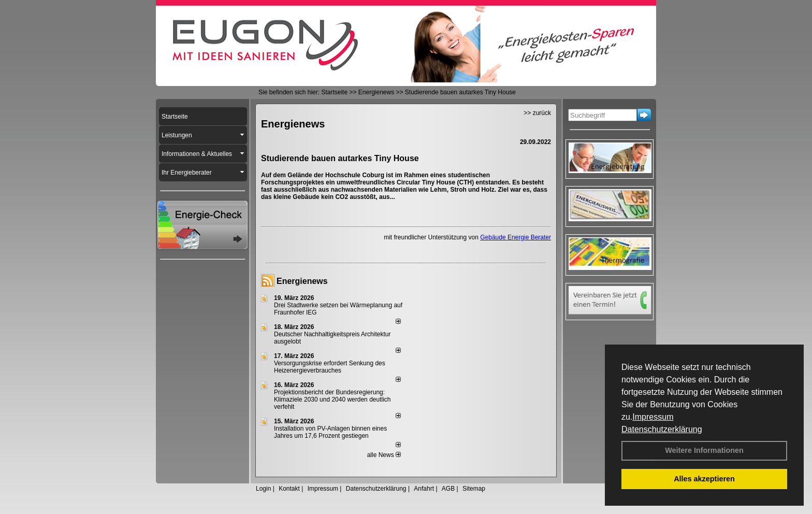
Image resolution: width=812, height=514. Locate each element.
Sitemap (474, 489)
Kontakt (289, 489)
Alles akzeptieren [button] (704, 479)
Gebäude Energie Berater (516, 237)
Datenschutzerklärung (662, 429)
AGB (448, 489)
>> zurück (537, 113)
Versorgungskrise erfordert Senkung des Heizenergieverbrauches (330, 367)
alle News (384, 455)
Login (263, 489)
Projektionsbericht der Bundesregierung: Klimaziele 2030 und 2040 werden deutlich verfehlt (332, 399)
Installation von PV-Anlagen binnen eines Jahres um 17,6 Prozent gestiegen (330, 432)
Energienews (302, 281)
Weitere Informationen (704, 450)
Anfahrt (424, 489)
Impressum (653, 417)
